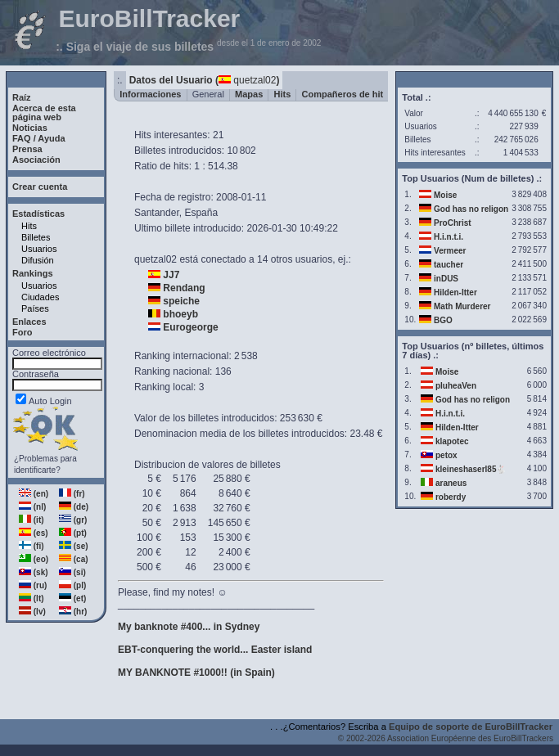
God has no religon (471, 209)
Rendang (184, 288)
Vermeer (450, 251)
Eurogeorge (190, 327)
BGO (443, 320)
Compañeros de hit (343, 94)
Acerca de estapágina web (44, 112)
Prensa (27, 149)
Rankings (33, 273)
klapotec (452, 441)
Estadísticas (38, 214)
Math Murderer (462, 306)
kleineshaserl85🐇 (471, 469)
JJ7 (171, 275)
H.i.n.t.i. (449, 237)
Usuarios (39, 249)
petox (446, 455)
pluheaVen (456, 386)
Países (35, 308)
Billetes (36, 237)
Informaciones (150, 94)
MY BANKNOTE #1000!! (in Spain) (196, 673)
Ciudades (40, 297)
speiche (181, 301)
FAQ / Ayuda (39, 138)
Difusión (38, 260)
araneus (451, 483)
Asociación (36, 160)
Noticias (30, 128)
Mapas (249, 94)
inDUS (446, 279)
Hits (29, 226)
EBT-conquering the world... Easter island (215, 650)
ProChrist (453, 223)
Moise (445, 195)
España (201, 213)
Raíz (22, 97)
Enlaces (29, 322)
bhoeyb (180, 314)
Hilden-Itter (455, 292)
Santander (157, 213)
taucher (449, 265)
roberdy (451, 497)
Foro (22, 332)
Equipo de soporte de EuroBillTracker (471, 727)
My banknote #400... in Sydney (189, 627)
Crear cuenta (40, 187)
